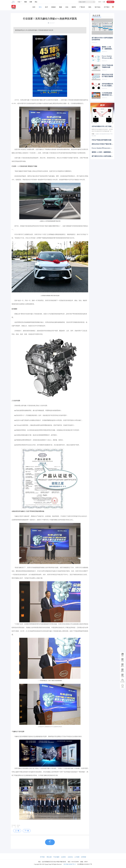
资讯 (40, 7)
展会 (36, 2)
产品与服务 (56, 857)
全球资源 (84, 857)
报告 (90, 7)
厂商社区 (82, 7)
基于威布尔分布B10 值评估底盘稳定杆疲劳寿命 (102, 39)
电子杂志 (98, 7)
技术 (46, 7)
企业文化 (70, 857)
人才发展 (77, 857)
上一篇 (17, 831)
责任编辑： (14, 825)
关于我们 (107, 7)
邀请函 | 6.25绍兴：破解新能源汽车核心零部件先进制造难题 (107, 48)
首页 (34, 7)
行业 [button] (19, 2)
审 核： (14, 827)
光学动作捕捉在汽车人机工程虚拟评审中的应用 (107, 85)
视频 (25, 2)
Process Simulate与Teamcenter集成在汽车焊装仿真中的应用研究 (107, 57)
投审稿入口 (110, 2)
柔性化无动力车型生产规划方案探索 (107, 76)
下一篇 (27, 831)
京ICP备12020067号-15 (70, 864)
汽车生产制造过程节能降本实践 (107, 66)
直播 (31, 2)
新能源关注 (53, 7)
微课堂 (74, 7)
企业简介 (64, 857)
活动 (67, 7)
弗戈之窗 (49, 857)
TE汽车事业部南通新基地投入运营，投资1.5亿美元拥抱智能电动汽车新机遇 (107, 94)
